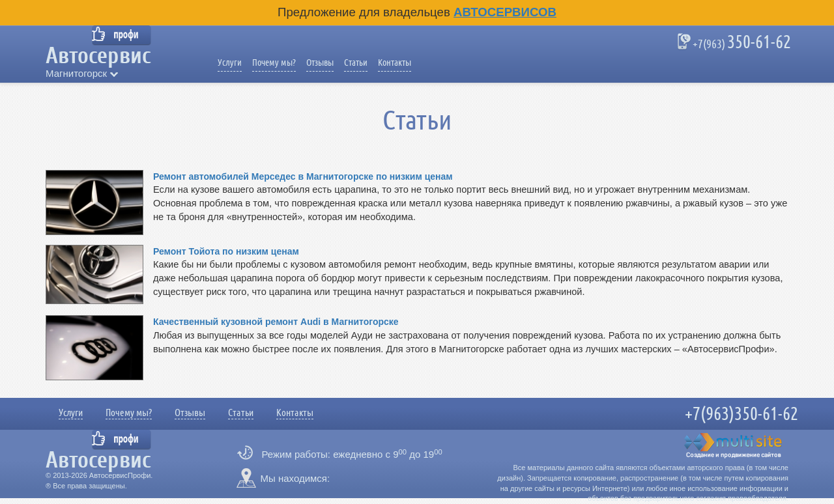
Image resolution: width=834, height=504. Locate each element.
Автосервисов (505, 12)
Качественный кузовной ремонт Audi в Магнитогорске (276, 322)
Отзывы (320, 63)
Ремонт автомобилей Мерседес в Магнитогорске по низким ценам (303, 176)
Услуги (230, 63)
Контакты (395, 63)
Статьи (356, 63)
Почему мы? (274, 63)
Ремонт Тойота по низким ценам (226, 251)
